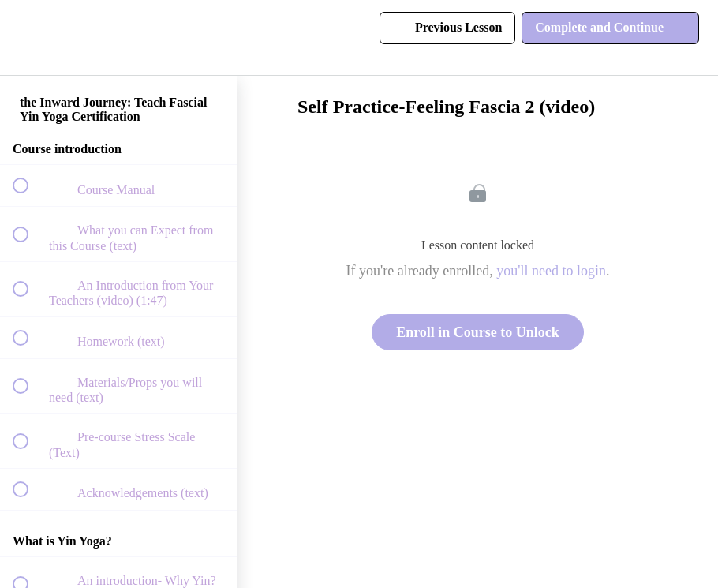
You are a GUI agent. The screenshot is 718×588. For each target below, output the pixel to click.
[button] (29, 37)
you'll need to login (551, 271)
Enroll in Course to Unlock (478, 332)
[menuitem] (118, 37)
